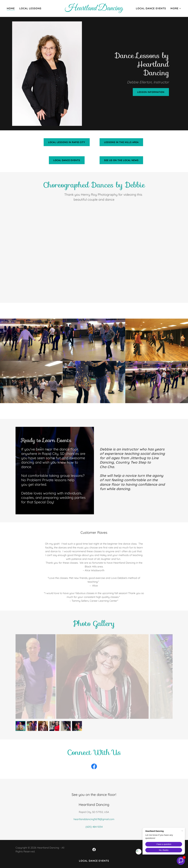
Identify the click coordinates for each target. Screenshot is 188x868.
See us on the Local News (121, 160)
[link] (94, 9)
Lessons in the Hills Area (121, 142)
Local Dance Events (67, 160)
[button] (176, 8)
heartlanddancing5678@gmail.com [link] (94, 819)
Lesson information (151, 92)
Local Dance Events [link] (151, 8)
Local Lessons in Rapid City (67, 142)
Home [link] (11, 8)
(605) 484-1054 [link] (94, 827)
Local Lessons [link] (30, 8)
